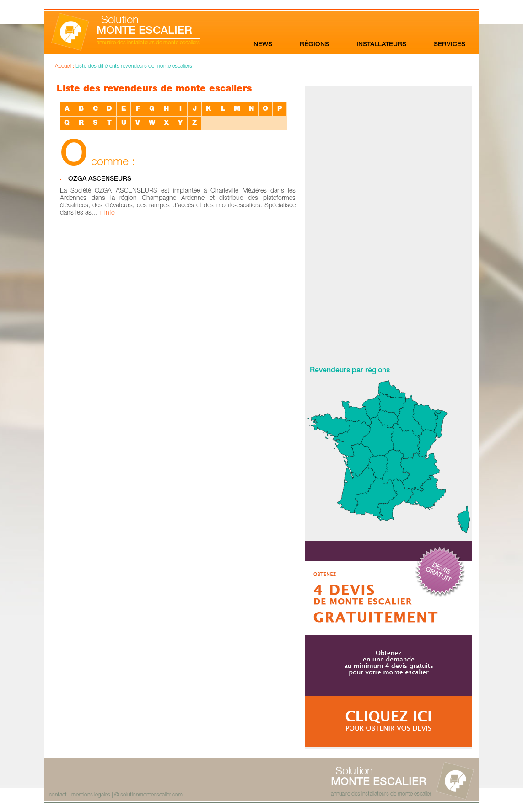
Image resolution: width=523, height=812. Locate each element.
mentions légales (91, 795)
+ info (107, 213)
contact (58, 795)
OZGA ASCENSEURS (100, 179)
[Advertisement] (389, 223)
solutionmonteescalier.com (151, 795)
